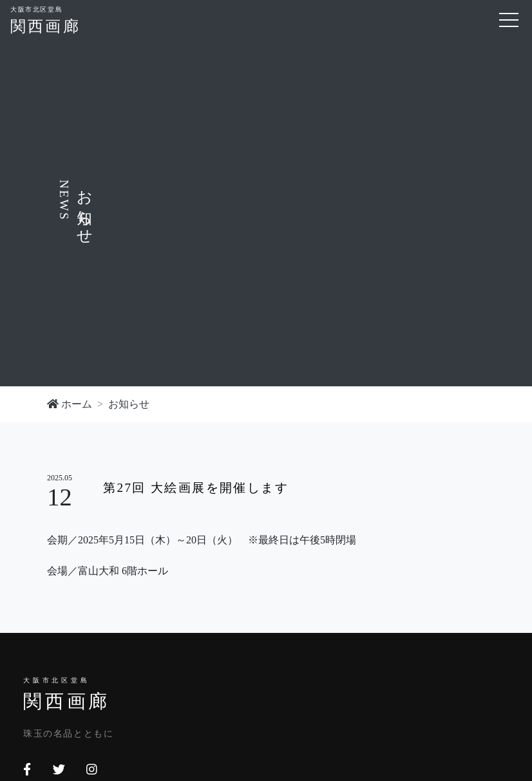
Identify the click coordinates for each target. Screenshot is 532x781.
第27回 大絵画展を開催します (196, 488)
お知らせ (129, 404)
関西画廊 (45, 19)
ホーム (70, 404)
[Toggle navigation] (509, 20)
